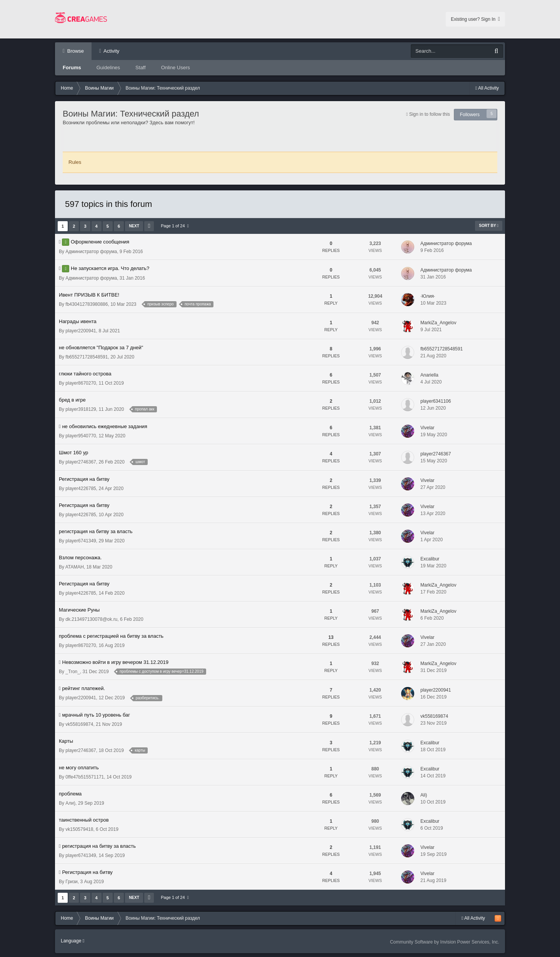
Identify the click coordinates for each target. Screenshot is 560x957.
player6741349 (81, 541)
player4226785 (81, 489)
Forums (72, 68)
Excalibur (430, 559)
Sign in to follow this (430, 114)
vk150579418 (79, 829)
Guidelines (108, 68)
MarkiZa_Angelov (438, 323)
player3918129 (81, 409)
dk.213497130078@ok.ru (91, 619)
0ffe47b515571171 (85, 777)
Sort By (489, 226)
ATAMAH (75, 567)
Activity (111, 51)
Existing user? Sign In (475, 19)
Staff (141, 68)
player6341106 (436, 401)
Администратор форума (91, 252)
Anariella (429, 375)
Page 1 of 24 (175, 226)
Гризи (71, 882)
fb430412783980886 (87, 304)
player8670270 (81, 383)
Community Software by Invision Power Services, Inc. (445, 942)
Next (134, 226)
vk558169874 (79, 724)
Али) (70, 803)
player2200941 (81, 331)
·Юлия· (428, 296)
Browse (75, 51)
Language (72, 941)
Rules (75, 162)
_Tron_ (73, 672)
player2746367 (81, 462)
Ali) (424, 795)
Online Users (176, 68)
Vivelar (427, 428)
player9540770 (81, 436)
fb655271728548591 (87, 357)
